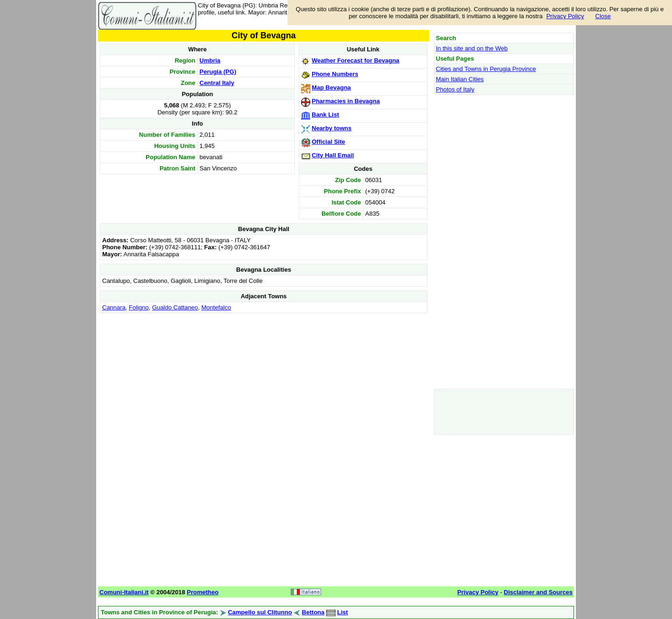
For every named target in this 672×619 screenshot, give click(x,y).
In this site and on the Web (472, 48)
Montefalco (217, 307)
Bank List (325, 115)
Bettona (313, 612)
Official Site (329, 142)
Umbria (210, 60)
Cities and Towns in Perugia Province (486, 69)
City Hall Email (333, 155)
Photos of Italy (455, 89)
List (343, 612)
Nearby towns (332, 128)
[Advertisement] (264, 381)
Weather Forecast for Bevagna (356, 60)
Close (603, 16)
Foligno (139, 307)
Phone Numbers (335, 74)
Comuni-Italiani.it (124, 592)
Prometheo (203, 592)
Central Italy (217, 83)
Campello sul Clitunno (260, 612)
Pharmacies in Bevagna (346, 101)
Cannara (114, 307)
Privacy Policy (565, 16)
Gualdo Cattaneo (175, 307)
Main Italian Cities (460, 79)
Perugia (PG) (218, 72)
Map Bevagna (331, 88)
